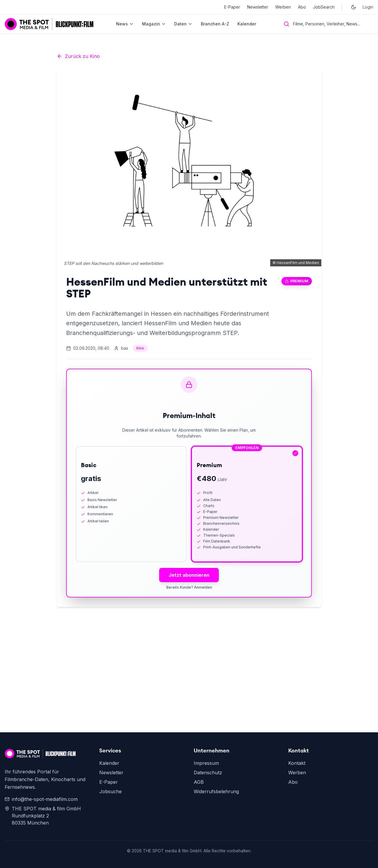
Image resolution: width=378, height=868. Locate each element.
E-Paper (232, 7)
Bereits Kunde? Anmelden (189, 587)
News (125, 24)
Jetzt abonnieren (189, 575)
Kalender (247, 24)
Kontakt (297, 763)
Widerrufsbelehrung (216, 791)
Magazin (154, 24)
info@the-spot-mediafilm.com (41, 799)
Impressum (206, 763)
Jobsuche (110, 791)
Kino (140, 348)
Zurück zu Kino (78, 56)
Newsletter (258, 7)
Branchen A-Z (215, 24)
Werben (283, 7)
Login (368, 7)
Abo (302, 7)
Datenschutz (208, 773)
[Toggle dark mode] (353, 7)
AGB (199, 782)
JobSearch (324, 7)
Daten (183, 24)
